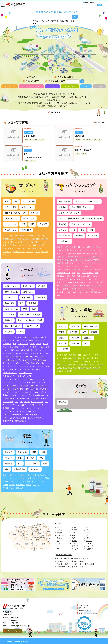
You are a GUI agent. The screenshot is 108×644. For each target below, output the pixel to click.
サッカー (16, 366)
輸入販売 (62, 230)
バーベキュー (67, 286)
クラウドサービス (25, 395)
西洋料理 (31, 236)
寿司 (32, 224)
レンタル (6, 350)
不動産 (94, 332)
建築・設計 (26, 298)
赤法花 (74, 530)
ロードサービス (37, 402)
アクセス (82, 608)
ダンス (42, 357)
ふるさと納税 (83, 292)
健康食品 (20, 488)
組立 (7, 469)
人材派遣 (41, 347)
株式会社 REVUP (83, 150)
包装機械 (46, 478)
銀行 (16, 347)
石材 (93, 247)
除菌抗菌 (60, 263)
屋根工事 (82, 368)
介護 (15, 337)
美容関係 (9, 320)
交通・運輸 (41, 298)
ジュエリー (78, 279)
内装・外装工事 (91, 326)
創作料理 (41, 245)
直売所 (76, 286)
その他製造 (35, 469)
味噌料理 (35, 242)
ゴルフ (45, 344)
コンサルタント (9, 357)
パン (19, 245)
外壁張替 (68, 371)
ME (20, 382)
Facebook (41, 379)
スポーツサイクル (77, 263)
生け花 (40, 405)
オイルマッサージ (40, 392)
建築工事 (62, 326)
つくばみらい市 (63, 561)
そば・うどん (11, 224)
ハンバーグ (91, 282)
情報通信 (32, 303)
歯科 (20, 337)
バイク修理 (35, 370)
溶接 (45, 464)
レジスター (61, 292)
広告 (21, 402)
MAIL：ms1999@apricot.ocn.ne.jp (16, 626)
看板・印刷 (22, 452)
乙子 (88, 530)
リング (98, 279)
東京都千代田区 (63, 564)
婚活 (9, 341)
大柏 (73, 538)
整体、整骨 (27, 337)
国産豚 (82, 282)
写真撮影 (9, 332)
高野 (88, 535)
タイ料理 (45, 239)
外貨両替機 (20, 485)
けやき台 (90, 544)
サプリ (74, 266)
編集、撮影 (42, 360)
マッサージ (7, 337)
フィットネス (8, 347)
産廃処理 (20, 350)
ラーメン (26, 239)
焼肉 (58, 286)
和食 (7, 202)
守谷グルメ (7, 252)
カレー (14, 239)
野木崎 (74, 541)
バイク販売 (76, 270)
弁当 (48, 242)
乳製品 (27, 350)
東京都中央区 (62, 559)
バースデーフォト (41, 408)
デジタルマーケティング (12, 379)
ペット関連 (10, 315)
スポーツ (11, 363)
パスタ (27, 242)
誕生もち (60, 279)
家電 (67, 250)
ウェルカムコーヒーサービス (14, 415)
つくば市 (72, 567)
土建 (96, 358)
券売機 (29, 485)
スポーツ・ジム (11, 309)
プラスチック (43, 475)
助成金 (14, 395)
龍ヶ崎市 (83, 564)
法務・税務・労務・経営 (30, 315)
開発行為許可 (8, 421)
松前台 (59, 530)
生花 (82, 230)
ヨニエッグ (27, 392)
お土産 (91, 270)
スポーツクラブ (9, 405)
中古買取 (26, 370)
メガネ (64, 257)
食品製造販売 (11, 230)
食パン (74, 289)
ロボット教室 (8, 402)
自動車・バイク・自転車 (69, 213)
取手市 (74, 564)
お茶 (58, 295)
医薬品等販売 (64, 202)
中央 (73, 535)
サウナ (35, 411)
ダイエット (27, 360)
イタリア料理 (29, 202)
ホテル (21, 332)
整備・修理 (10, 303)
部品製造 (30, 458)
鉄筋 (80, 358)
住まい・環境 (70, 86)
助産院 (27, 402)
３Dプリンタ (20, 481)
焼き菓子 (67, 289)
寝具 (70, 253)
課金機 (12, 485)
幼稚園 (39, 344)
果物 (34, 245)
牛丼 (20, 239)
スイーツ (6, 255)
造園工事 (88, 338)
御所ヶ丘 (42, 140)
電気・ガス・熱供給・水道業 (30, 320)
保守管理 (90, 358)
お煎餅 (84, 270)
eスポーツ (17, 341)
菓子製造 (6, 481)
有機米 (79, 276)
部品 (20, 464)
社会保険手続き (9, 399)
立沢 (73, 544)
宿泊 (21, 303)
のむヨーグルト (9, 488)
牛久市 (80, 567)
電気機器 (62, 224)
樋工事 (89, 368)
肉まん (101, 292)
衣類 (39, 478)
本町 (99, 140)
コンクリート (32, 464)
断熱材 (99, 247)
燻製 (14, 245)
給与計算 (45, 395)
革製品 (29, 478)
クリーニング (11, 298)
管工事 (62, 332)
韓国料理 (23, 236)
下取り (15, 389)
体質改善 (36, 399)
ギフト (59, 289)
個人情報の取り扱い (86, 611)
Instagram (32, 379)
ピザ (16, 236)
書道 (5, 363)
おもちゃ (93, 250)
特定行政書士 (21, 418)
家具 (34, 475)
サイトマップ (84, 605)
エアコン (93, 365)
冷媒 (75, 368)
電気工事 (73, 332)
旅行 (33, 350)
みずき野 (75, 549)
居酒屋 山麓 (29, 136)
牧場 (88, 286)
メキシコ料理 (41, 236)
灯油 (77, 250)
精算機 (5, 485)
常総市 (86, 559)
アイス (25, 245)
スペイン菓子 (97, 286)
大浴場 (29, 411)
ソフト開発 (7, 389)
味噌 (34, 478)
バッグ (81, 260)
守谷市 (35, 140)
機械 (34, 452)
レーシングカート (63, 270)
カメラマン (15, 408)
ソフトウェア (40, 481)
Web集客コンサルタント (12, 376)
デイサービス (23, 344)
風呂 (13, 350)
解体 (70, 358)
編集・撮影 (89, 266)
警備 (31, 357)
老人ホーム (20, 363)
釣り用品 (97, 257)
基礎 (70, 355)
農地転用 (31, 418)
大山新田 (60, 533)
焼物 (38, 363)
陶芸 (33, 363)
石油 (72, 250)
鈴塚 (88, 538)
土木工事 (75, 326)
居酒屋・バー (28, 140)
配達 (34, 309)
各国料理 (35, 213)
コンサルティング (12, 326)
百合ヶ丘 (75, 527)
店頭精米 (87, 276)
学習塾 (43, 341)
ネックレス (61, 282)
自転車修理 (24, 386)
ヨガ (16, 402)
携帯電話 (93, 292)
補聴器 (71, 257)
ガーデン (30, 252)
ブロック (98, 355)
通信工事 (62, 344)
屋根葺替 (60, 371)
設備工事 (62, 338)
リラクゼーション (10, 360)
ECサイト (7, 382)
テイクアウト (29, 219)
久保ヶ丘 (60, 535)
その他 (99, 86)
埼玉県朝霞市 (75, 559)
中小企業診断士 (9, 353)
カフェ (37, 252)
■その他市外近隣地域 (64, 555)
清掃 (25, 309)
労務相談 (6, 395)
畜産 (5, 475)
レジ (34, 485)
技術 (36, 357)
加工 (20, 458)
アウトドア (84, 250)
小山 (88, 527)
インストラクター (10, 370)
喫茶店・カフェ (11, 219)
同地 (73, 533)
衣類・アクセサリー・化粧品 (87, 202)
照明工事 (85, 365)
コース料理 (19, 242)
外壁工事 (97, 368)
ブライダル (20, 399)
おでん (42, 242)
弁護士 (47, 353)
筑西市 (82, 561)
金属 (43, 452)
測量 (48, 347)
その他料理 (26, 230)
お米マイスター (88, 273)
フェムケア (7, 392)
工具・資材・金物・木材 (82, 207)
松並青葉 (90, 549)
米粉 (68, 276)
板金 (75, 358)
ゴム (5, 478)
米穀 (77, 257)
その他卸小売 (64, 241)
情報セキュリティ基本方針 (88, 613)
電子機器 (9, 464)
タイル (59, 358)
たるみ (29, 399)
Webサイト (27, 376)
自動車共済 (34, 386)
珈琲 (5, 245)
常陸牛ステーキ (19, 252)
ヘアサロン (32, 405)
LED (78, 365)
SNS (25, 379)
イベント (25, 366)
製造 (86, 86)
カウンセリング (39, 366)
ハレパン (82, 289)
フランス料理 (11, 207)
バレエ (32, 344)
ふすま (64, 365)
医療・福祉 (28, 286)
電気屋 (101, 365)
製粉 (78, 273)
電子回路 (30, 481)
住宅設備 (88, 260)
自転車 (98, 270)
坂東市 (92, 564)
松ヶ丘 (89, 541)
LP (48, 382)
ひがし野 (84, 154)
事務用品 (87, 253)
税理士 (19, 353)
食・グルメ (9, 86)
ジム (46, 402)
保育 (5, 341)
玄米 (73, 276)
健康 (48, 366)
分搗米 (94, 276)
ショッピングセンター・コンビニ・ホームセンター (80, 219)
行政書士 (39, 350)
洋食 (16, 202)
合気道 (25, 341)
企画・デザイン (11, 286)
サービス (52, 86)
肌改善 (44, 399)
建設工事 (75, 344)
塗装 (20, 360)
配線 (65, 368)
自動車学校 (7, 344)
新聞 (75, 260)
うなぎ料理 (35, 239)
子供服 (29, 475)
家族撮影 (6, 408)
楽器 (58, 257)
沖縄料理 (6, 239)
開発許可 (40, 418)
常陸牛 (69, 282)
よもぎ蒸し (44, 389)
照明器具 (60, 260)
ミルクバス (7, 411)
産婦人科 (34, 389)
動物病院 (36, 337)
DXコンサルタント (10, 373)
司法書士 (26, 353)
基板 (41, 458)
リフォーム (61, 361)
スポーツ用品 (97, 253)
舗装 (80, 355)
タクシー (23, 347)
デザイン (27, 382)
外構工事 (75, 338)
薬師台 (59, 538)
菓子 (9, 245)
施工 (86, 344)
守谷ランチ (26, 249)
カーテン (98, 263)
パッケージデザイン (10, 386)
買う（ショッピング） (31, 86)
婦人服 (22, 478)
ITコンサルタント (25, 373)
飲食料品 (43, 224)
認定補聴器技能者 (63, 273)
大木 (59, 544)
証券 (28, 363)
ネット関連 (7, 366)
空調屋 (59, 368)
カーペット (89, 263)
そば (68, 292)
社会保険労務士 (37, 353)
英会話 (31, 341)
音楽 (37, 341)
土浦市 (74, 561)
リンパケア (17, 392)
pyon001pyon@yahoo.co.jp (33, 157)
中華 (23, 224)
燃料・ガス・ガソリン (81, 224)
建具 (65, 358)
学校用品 (60, 247)
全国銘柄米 (61, 276)
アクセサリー (88, 279)
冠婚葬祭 (78, 140)
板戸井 (59, 527)
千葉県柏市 (61, 567)
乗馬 (35, 360)
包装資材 (60, 250)
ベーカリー (91, 289)
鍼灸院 (44, 337)
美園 (88, 533)
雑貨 (73, 230)
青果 (23, 475)
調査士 (19, 357)
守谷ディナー (36, 249)
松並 (59, 546)
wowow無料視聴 (32, 415)
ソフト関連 (32, 347)
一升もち (68, 279)
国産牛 (76, 282)
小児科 (27, 389)
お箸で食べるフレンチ (11, 249)
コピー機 (68, 260)
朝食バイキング (9, 418)
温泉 (20, 370)
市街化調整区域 (20, 421)
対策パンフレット (38, 382)
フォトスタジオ (27, 408)
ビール (17, 475)
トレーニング (21, 405)
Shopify (15, 382)
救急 (21, 389)
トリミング (44, 386)
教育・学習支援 (11, 292)
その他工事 (63, 349)
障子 (70, 365)
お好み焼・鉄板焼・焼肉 (15, 213)
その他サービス (86, 140)
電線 (70, 368)
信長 (26, 154)
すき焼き (100, 282)
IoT (12, 481)
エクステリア (62, 355)
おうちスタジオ (19, 411)
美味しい (45, 252)
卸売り (82, 286)
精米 (73, 273)
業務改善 (36, 395)
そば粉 (74, 292)
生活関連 (9, 458)
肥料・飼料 (77, 253)
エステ (25, 357)
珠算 (15, 344)
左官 (84, 332)
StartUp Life (80, 136)
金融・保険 (28, 292)
